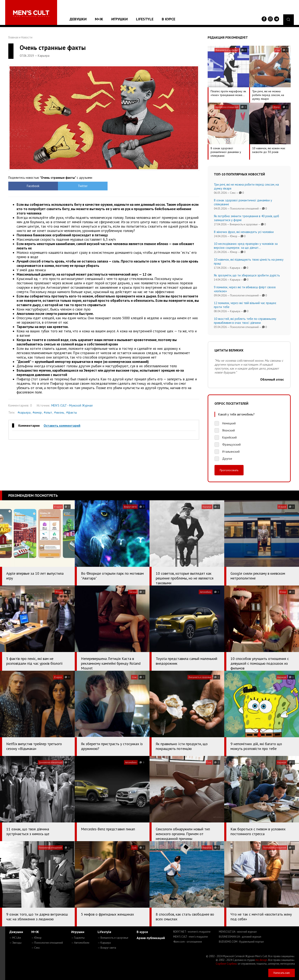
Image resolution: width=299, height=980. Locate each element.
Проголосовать (229, 470)
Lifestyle (145, 19)
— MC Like (15, 938)
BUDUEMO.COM (241, 942)
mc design (261, 960)
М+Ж (99, 19)
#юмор (37, 412)
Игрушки (119, 19)
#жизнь (59, 412)
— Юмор (36, 938)
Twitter (80, 186)
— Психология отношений (47, 943)
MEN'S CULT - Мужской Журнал (72, 405)
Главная (13, 37)
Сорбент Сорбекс (226, 964)
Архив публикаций (151, 938)
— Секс (36, 948)
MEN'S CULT (191, 937)
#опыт (48, 412)
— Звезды (15, 943)
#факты (72, 412)
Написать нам (282, 973)
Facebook (32, 186)
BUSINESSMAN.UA (240, 937)
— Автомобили (80, 943)
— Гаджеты (78, 938)
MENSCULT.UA (238, 932)
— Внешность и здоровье (113, 938)
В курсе (168, 19)
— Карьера (104, 943)
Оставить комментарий (62, 425)
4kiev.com (187, 942)
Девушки (78, 19)
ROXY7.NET (192, 932)
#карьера (24, 412)
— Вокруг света (107, 948)
